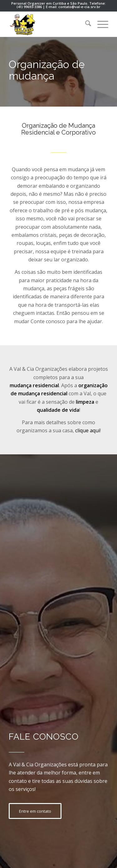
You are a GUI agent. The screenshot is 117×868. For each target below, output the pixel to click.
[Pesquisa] (85, 24)
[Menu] (100, 24)
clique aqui (88, 430)
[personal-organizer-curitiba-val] (49, 24)
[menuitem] (85, 24)
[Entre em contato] (35, 811)
